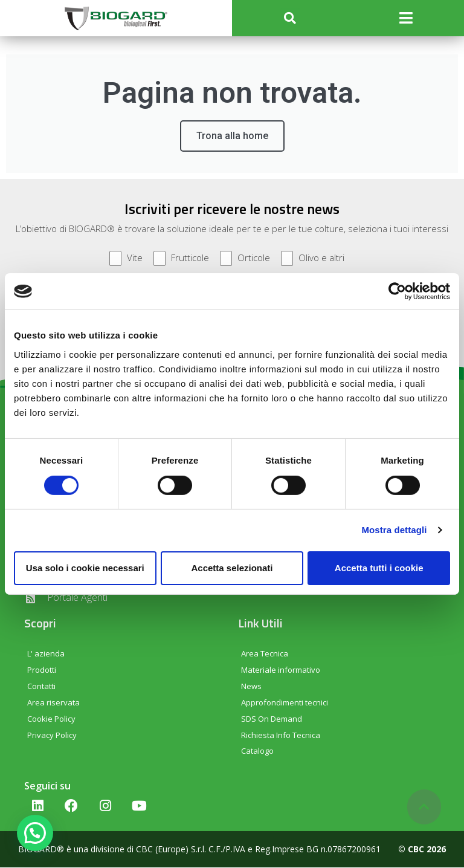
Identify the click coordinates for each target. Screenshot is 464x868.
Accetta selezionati (232, 568)
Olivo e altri (313, 259)
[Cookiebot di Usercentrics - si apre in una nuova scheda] (397, 291)
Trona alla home (232, 136)
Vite (126, 259)
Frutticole (181, 259)
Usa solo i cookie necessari (85, 568)
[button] (290, 18)
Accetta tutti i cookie (379, 568)
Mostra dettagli (394, 530)
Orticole (245, 259)
